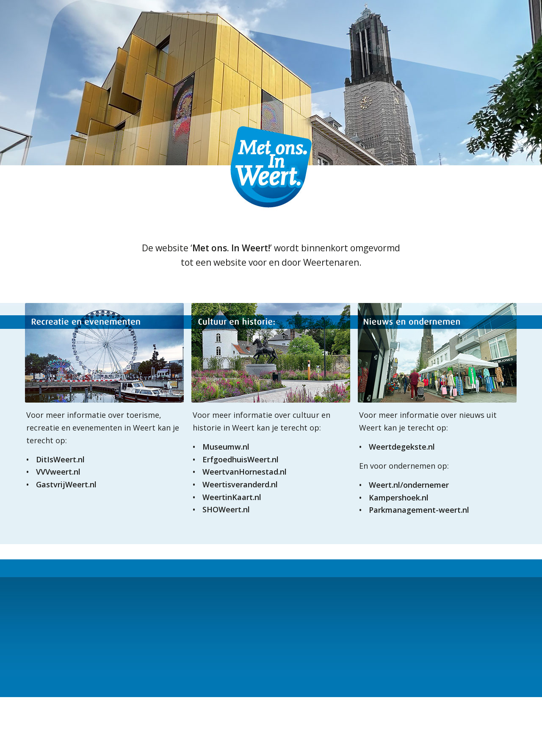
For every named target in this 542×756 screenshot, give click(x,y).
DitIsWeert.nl (60, 459)
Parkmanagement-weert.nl (419, 510)
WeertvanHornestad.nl (245, 472)
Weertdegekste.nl (402, 447)
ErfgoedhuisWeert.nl (241, 459)
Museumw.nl (226, 447)
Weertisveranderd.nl (240, 484)
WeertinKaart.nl (232, 497)
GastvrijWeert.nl (66, 484)
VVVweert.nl (58, 472)
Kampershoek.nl (399, 498)
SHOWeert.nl (226, 509)
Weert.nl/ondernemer (409, 485)
